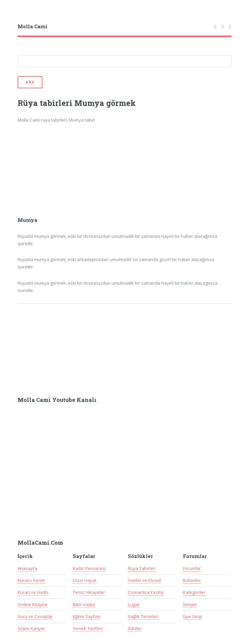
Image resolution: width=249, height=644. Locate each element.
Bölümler (192, 580)
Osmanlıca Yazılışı (146, 592)
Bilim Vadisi (84, 604)
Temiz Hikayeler (89, 592)
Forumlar (192, 568)
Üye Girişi (192, 616)
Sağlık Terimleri (143, 616)
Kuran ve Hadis (33, 592)
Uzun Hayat (84, 580)
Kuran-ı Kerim (31, 580)
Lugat (134, 604)
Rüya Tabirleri (142, 568)
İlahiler (135, 628)
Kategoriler (194, 592)
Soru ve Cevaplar (35, 616)
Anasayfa (27, 568)
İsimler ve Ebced (144, 580)
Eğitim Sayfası (87, 616)
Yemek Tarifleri (88, 628)
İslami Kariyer (31, 628)
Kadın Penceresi (89, 568)
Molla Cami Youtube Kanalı (57, 400)
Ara (30, 82)
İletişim (190, 604)
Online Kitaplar (33, 604)
